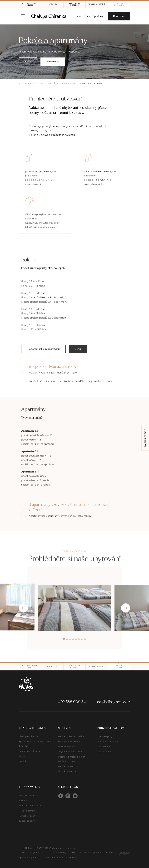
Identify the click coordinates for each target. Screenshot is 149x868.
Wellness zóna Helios (69, 741)
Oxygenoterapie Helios (70, 752)
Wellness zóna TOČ (68, 766)
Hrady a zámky (27, 811)
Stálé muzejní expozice (31, 806)
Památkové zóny (28, 816)
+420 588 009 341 (71, 702)
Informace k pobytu (91, 852)
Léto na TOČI (104, 752)
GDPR (22, 852)
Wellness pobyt (105, 736)
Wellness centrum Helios (71, 736)
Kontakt (23, 761)
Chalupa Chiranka (49, 16)
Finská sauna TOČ (67, 771)
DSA (73, 852)
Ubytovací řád (37, 852)
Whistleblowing (58, 852)
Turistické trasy (27, 821)
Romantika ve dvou (108, 741)
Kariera (110, 852)
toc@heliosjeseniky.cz (113, 702)
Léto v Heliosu (105, 747)
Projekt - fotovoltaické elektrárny (59, 858)
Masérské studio (67, 747)
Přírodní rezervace (28, 795)
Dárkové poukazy (94, 16)
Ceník (22, 756)
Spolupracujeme (28, 858)
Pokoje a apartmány (30, 751)
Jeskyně (23, 801)
